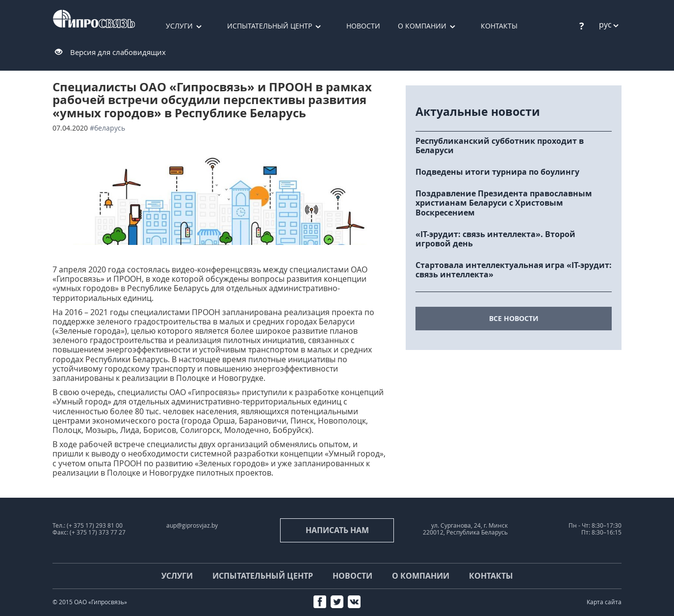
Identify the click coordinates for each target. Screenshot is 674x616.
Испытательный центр (270, 26)
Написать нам (337, 530)
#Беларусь (107, 128)
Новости (363, 26)
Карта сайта (604, 602)
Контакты (499, 26)
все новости (514, 318)
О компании (422, 26)
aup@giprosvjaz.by (192, 525)
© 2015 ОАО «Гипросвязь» (90, 602)
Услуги (179, 26)
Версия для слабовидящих (118, 52)
